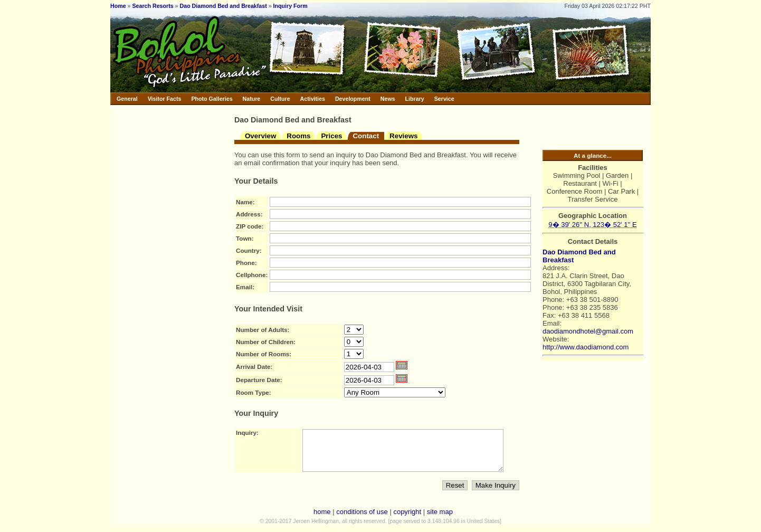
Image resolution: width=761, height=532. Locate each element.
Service (444, 99)
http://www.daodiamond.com (586, 347)
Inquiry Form (291, 6)
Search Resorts (153, 6)
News (388, 99)
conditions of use (362, 520)
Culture (280, 99)
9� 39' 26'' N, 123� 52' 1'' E (592, 225)
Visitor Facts (165, 99)
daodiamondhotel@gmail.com (588, 331)
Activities (313, 99)
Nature (252, 99)
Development (353, 99)
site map (440, 520)
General (127, 99)
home (322, 520)
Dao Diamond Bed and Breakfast (223, 6)
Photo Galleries (212, 99)
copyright (407, 520)
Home (118, 6)
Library (415, 99)
